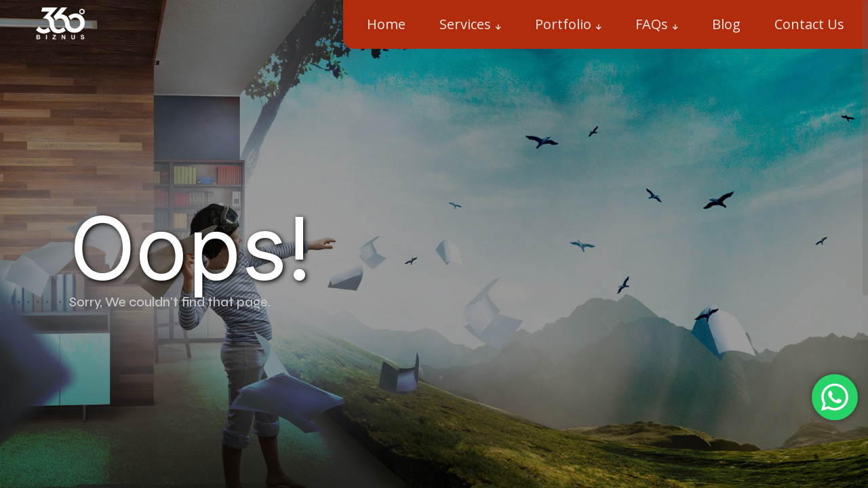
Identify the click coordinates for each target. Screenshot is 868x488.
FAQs (652, 24)
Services (465, 24)
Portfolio (563, 24)
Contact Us (809, 24)
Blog (726, 24)
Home (386, 24)
